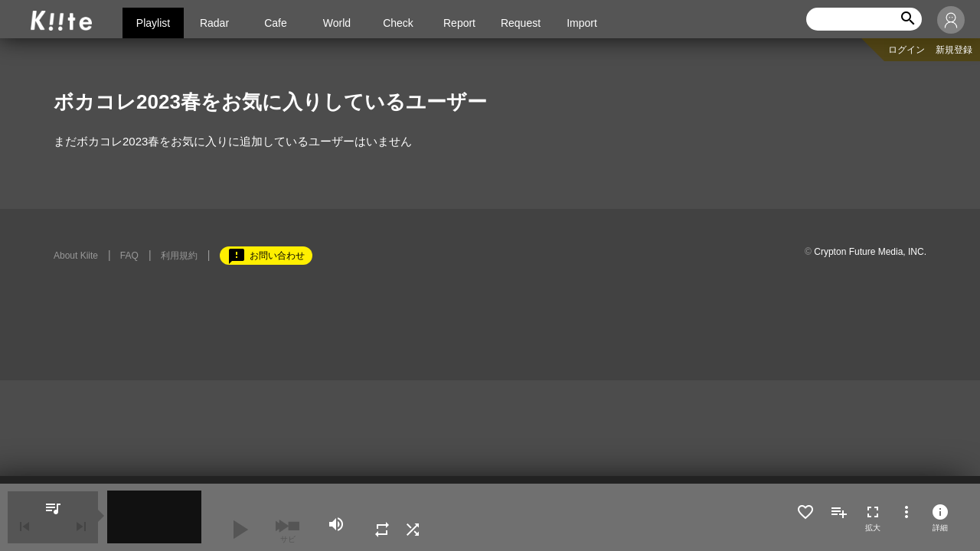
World (337, 23)
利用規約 (179, 256)
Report (459, 23)
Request (521, 23)
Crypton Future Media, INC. (870, 252)
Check (398, 23)
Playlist (153, 23)
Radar (214, 23)
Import (582, 23)
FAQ (129, 256)
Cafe (276, 23)
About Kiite (76, 256)
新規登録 (954, 50)
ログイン (906, 50)
